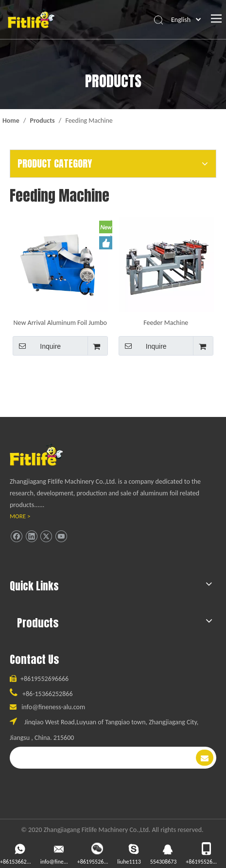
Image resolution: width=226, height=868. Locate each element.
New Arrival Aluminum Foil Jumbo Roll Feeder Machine (60, 322)
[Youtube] (61, 537)
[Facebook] (16, 537)
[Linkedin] (31, 537)
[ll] (45, 455)
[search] (102, 758)
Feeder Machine (166, 322)
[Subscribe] (205, 758)
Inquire (37, 346)
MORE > (20, 516)
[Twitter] (46, 537)
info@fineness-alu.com (53, 707)
